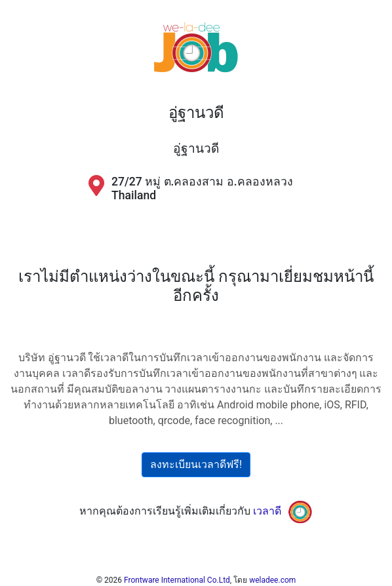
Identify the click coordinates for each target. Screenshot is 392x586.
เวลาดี (267, 511)
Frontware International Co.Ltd (177, 580)
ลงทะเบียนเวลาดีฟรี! (196, 464)
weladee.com (272, 580)
